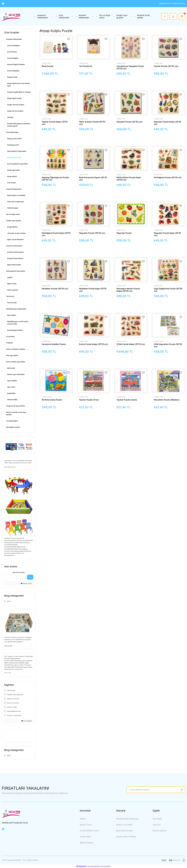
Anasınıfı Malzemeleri (14, 189)
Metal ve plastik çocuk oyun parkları (16, 413)
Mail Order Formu (10, 467)
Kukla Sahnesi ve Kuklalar (16, 195)
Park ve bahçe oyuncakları (16, 362)
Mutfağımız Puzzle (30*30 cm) (168, 177)
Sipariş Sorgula (86, 843)
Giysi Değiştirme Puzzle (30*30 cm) (168, 290)
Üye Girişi (157, 825)
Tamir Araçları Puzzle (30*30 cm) (92, 123)
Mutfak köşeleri (13, 208)
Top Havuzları (12, 303)
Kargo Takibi (85, 837)
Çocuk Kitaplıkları (13, 71)
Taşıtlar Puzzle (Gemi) (127, 400)
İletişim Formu (86, 825)
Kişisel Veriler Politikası (126, 837)
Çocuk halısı (10, 337)
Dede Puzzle (48, 66)
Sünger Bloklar (12, 227)
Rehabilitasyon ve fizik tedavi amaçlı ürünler (18, 323)
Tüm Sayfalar (27, 721)
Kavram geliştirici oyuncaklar (18, 164)
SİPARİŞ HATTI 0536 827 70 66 (172, 4)
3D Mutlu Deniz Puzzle (52, 400)
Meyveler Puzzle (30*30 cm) (92, 233)
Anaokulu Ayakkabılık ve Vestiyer (19, 92)
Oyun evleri (11, 387)
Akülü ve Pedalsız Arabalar (16, 349)
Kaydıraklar (11, 393)
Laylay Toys (46, 63)
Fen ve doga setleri (13, 214)
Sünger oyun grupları (14, 221)
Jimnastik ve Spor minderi (16, 233)
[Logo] (11, 16)
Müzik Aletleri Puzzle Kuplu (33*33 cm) (129, 179)
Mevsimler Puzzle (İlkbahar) (167, 400)
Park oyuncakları (12, 355)
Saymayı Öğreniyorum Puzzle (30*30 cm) (55, 179)
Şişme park (11, 368)
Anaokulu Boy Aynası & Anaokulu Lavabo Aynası (19, 125)
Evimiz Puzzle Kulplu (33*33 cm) (93, 344)
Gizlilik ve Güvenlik (124, 825)
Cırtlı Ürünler (12, 183)
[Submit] (182, 790)
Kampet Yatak (12, 77)
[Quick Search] (15, 577)
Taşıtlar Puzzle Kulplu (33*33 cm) (55, 123)
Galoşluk (10, 117)
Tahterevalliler (12, 400)
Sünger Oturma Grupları (16, 105)
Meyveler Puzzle (124, 233)
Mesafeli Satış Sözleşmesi (127, 819)
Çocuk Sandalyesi (14, 46)
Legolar (10, 277)
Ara (30, 577)
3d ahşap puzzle (13, 145)
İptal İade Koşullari (125, 831)
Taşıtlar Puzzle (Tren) (89, 400)
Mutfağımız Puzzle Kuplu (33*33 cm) (56, 234)
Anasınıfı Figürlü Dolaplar (16, 64)
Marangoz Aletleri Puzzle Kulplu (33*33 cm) (128, 290)
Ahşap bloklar (12, 176)
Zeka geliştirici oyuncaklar (16, 271)
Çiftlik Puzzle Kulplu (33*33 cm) (131, 344)
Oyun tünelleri (12, 381)
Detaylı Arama (26, 583)
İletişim (83, 819)
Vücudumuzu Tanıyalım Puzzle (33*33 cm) (130, 67)
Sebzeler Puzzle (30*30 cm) (129, 122)
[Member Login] (173, 16)
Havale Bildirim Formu (89, 831)
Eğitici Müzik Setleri (14, 265)
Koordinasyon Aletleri (15, 330)
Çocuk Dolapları (13, 58)
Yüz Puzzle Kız (86, 66)
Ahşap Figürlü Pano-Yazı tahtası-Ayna (19, 85)
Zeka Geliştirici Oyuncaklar (17, 151)
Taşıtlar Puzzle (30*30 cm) (166, 66)
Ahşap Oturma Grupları (15, 111)
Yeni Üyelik (157, 819)
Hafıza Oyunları (13, 290)
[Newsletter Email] (156, 790)
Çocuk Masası (12, 52)
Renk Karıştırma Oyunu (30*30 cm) (93, 179)
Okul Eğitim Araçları (13, 427)
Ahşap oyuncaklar (14, 170)
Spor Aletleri (12, 315)
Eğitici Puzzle (12, 284)
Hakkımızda (8, 673)
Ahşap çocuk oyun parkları (16, 406)
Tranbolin (9, 343)
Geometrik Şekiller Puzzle (54, 344)
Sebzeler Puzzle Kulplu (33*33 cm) (167, 123)
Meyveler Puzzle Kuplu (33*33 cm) (167, 234)
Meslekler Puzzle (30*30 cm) (55, 289)
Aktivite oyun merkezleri (16, 374)
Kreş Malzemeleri (12, 132)
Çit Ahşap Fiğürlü (12, 421)
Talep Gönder (8, 646)
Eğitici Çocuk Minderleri (15, 240)
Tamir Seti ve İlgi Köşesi (16, 202)
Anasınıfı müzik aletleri (14, 246)
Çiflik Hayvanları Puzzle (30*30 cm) (168, 345)
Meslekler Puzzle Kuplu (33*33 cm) (93, 290)
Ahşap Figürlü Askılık (14, 98)
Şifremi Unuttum (159, 831)
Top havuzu (10, 296)
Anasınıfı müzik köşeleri (16, 252)
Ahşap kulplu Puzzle (14, 158)
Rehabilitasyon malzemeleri (16, 309)
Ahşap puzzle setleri (14, 139)
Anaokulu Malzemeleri (14, 39)
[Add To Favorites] (69, 39)
